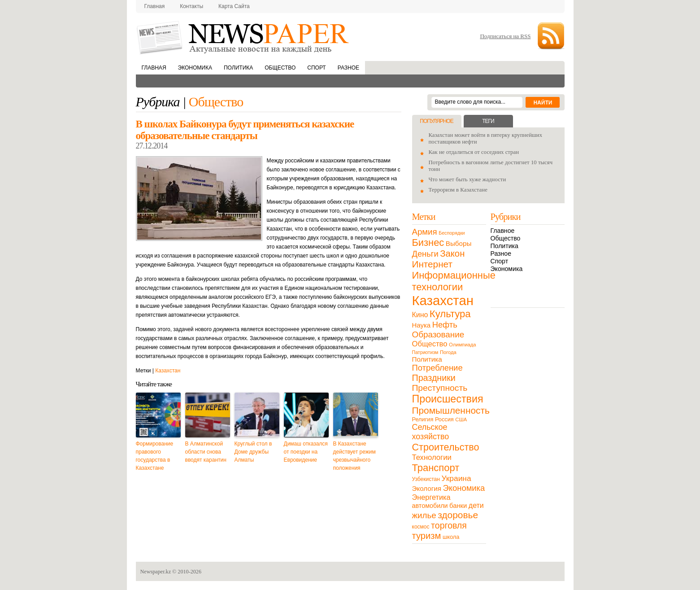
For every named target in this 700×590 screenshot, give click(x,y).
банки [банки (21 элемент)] (458, 506)
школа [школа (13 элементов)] (451, 537)
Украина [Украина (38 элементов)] (457, 478)
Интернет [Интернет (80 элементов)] (432, 264)
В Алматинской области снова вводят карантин (206, 452)
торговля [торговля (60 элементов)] (449, 525)
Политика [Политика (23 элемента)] (427, 359)
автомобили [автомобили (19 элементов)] (430, 506)
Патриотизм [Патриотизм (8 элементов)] (425, 352)
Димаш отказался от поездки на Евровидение (306, 452)
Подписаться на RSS (505, 36)
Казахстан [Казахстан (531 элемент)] (443, 300)
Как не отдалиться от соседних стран (474, 152)
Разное (348, 68)
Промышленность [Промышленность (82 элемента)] (451, 410)
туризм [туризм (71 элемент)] (427, 536)
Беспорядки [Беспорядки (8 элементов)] (452, 233)
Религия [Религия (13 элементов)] (423, 419)
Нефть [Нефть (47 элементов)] (445, 325)
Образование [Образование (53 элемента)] (438, 334)
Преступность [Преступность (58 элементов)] (440, 388)
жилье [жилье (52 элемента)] (424, 515)
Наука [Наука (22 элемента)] (422, 325)
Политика (238, 68)
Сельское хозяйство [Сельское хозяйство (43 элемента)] (431, 432)
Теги (488, 121)
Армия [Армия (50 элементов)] (425, 232)
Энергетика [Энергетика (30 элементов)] (431, 497)
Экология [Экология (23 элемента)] (427, 488)
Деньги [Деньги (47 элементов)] (425, 254)
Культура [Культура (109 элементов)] (450, 314)
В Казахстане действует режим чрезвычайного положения (354, 456)
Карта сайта (234, 6)
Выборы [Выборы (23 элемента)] (459, 243)
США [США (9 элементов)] (461, 420)
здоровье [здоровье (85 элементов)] (458, 515)
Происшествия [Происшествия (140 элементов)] (448, 399)
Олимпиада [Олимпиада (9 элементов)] (462, 345)
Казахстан (168, 371)
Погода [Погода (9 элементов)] (448, 352)
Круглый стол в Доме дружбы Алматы (253, 452)
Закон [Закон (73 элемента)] (452, 253)
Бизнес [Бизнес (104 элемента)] (428, 243)
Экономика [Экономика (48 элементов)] (464, 488)
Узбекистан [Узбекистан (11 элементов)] (426, 479)
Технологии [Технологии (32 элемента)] (432, 457)
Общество (280, 68)
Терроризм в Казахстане (458, 190)
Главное (503, 231)
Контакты (191, 6)
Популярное (436, 121)
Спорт (316, 68)
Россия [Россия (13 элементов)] (444, 419)
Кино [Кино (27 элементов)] (420, 315)
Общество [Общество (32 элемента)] (430, 344)
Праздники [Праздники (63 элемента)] (434, 378)
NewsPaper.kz (243, 37)
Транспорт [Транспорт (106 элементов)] (436, 468)
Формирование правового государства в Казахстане (155, 456)
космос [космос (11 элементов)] (421, 527)
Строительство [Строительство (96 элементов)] (446, 447)
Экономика (195, 68)
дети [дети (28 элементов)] (476, 505)
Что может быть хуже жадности (467, 179)
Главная (155, 6)
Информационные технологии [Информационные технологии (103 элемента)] (454, 281)
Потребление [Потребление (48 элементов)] (437, 368)
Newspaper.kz (156, 572)
